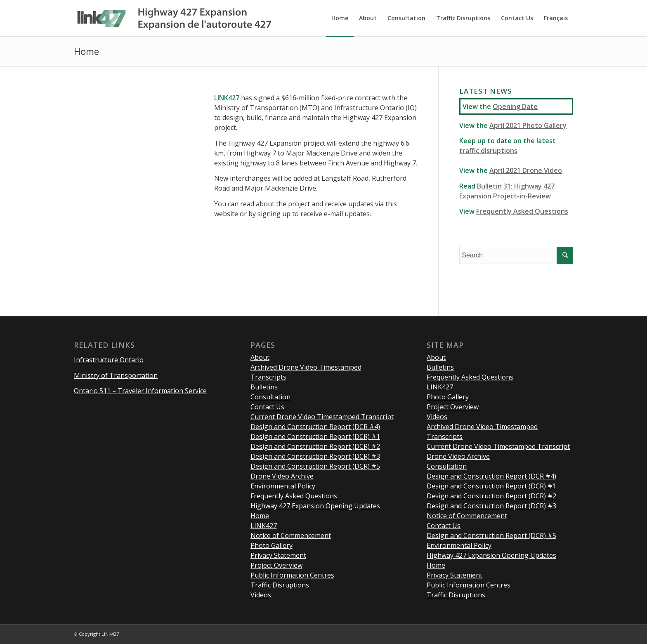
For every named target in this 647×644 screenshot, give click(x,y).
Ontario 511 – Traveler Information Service (140, 391)
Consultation (270, 397)
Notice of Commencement (291, 535)
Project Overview (276, 565)
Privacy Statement (278, 555)
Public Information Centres (292, 575)
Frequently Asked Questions (522, 211)
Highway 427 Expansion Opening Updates (315, 506)
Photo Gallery (272, 545)
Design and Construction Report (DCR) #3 (315, 456)
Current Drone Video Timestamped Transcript (322, 417)
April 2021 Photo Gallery (528, 125)
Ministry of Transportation (116, 375)
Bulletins (264, 387)
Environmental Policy (283, 486)
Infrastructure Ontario (109, 360)
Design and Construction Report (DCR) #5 (315, 466)
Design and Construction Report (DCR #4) (315, 427)
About (260, 357)
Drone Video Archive (282, 476)
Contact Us (267, 407)
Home (86, 51)
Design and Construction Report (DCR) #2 (315, 446)
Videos (261, 595)
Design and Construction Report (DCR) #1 (315, 436)
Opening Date (515, 106)
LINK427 (264, 526)
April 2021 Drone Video (526, 170)
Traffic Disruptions (280, 585)
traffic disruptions (488, 151)
